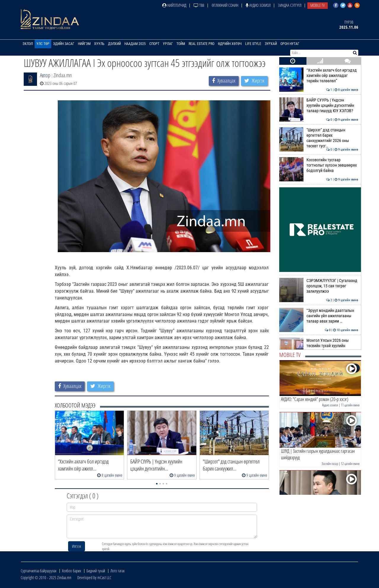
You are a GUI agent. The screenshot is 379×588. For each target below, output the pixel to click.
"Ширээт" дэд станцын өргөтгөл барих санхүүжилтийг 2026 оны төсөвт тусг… (319, 138)
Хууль (99, 44)
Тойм (181, 44)
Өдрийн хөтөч (230, 44)
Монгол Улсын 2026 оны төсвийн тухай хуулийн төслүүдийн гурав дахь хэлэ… (319, 346)
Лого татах (118, 571)
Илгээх (77, 546)
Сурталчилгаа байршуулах (39, 571)
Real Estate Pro (201, 44)
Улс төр (43, 44)
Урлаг (168, 44)
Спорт (154, 44)
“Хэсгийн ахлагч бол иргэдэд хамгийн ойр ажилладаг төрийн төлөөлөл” (319, 76)
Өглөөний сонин (225, 5)
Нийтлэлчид (174, 5)
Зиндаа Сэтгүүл (290, 5)
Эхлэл (28, 44)
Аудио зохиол (258, 5)
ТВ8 (199, 5)
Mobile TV (318, 5)
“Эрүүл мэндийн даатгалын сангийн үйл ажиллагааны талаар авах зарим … (319, 316)
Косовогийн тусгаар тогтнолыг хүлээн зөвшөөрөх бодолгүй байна (319, 165)
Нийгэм (84, 44)
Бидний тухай (96, 571)
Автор (45, 75)
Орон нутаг (290, 44)
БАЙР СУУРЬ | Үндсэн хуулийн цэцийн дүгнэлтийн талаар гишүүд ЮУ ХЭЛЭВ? (319, 105)
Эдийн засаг (64, 44)
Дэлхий (114, 44)
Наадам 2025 (135, 44)
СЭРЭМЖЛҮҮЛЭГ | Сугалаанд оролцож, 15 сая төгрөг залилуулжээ (319, 286)
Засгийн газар (330, 464)
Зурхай (271, 44)
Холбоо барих (72, 571)
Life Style (253, 44)
